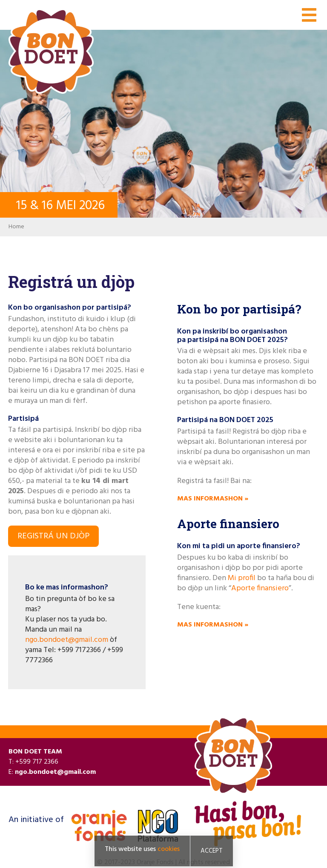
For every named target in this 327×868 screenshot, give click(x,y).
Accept (212, 851)
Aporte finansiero (260, 588)
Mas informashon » (213, 499)
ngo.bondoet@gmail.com (67, 640)
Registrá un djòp (53, 536)
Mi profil (242, 578)
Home (16, 227)
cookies (169, 849)
